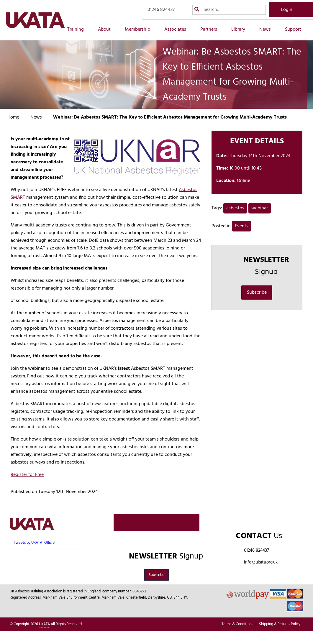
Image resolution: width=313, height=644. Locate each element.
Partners (212, 29)
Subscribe (257, 293)
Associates (178, 29)
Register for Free (27, 475)
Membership (141, 29)
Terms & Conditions (237, 624)
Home (13, 117)
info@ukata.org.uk (261, 562)
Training (79, 29)
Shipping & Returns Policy (280, 624)
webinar (260, 208)
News (268, 29)
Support (296, 29)
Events (242, 226)
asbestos (235, 208)
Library (241, 29)
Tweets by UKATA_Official (35, 543)
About (108, 29)
